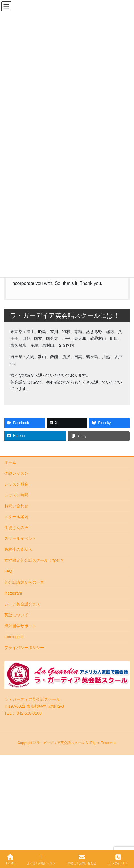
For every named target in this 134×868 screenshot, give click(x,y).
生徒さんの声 (16, 528)
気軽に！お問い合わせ (82, 859)
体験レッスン (16, 473)
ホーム (10, 462)
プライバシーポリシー (24, 648)
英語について (16, 615)
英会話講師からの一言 (24, 582)
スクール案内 (16, 517)
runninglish (14, 637)
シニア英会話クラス (22, 604)
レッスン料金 (16, 484)
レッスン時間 (16, 495)
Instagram (13, 593)
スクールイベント (20, 538)
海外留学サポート (20, 626)
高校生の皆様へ (18, 549)
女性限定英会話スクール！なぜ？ (34, 560)
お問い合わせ (16, 506)
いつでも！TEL (118, 859)
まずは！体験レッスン (41, 859)
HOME (10, 859)
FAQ (8, 571)
